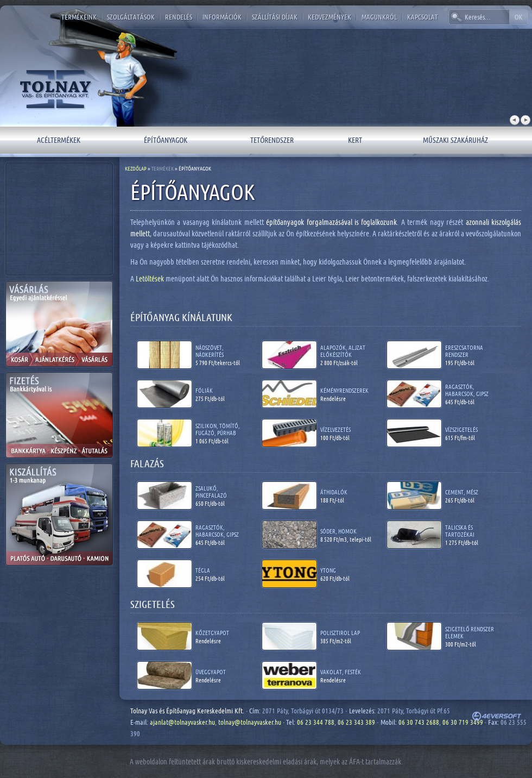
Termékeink (79, 17)
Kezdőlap (136, 168)
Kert (355, 140)
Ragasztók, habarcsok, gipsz (467, 390)
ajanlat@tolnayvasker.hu (182, 722)
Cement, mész (462, 492)
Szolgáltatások (131, 17)
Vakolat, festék (341, 672)
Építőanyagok (166, 140)
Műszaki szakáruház (455, 140)
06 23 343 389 (356, 722)
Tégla (203, 570)
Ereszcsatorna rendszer (464, 351)
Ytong (328, 570)
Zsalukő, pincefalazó (211, 492)
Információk (222, 17)
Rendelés (179, 17)
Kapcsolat (423, 17)
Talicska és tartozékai (460, 531)
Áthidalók (334, 492)
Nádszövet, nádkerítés (210, 351)
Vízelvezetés (335, 429)
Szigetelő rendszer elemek (470, 632)
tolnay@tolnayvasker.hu (250, 722)
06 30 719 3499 (463, 722)
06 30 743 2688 (419, 722)
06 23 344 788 (316, 722)
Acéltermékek (59, 140)
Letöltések (151, 278)
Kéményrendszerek (344, 390)
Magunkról (379, 17)
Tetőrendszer (272, 140)
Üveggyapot (211, 672)
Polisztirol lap (340, 633)
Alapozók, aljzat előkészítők (343, 351)
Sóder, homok (338, 531)
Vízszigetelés (461, 429)
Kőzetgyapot (212, 633)
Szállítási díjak (275, 17)
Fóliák (204, 390)
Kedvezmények (330, 17)
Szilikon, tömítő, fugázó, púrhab (218, 429)
